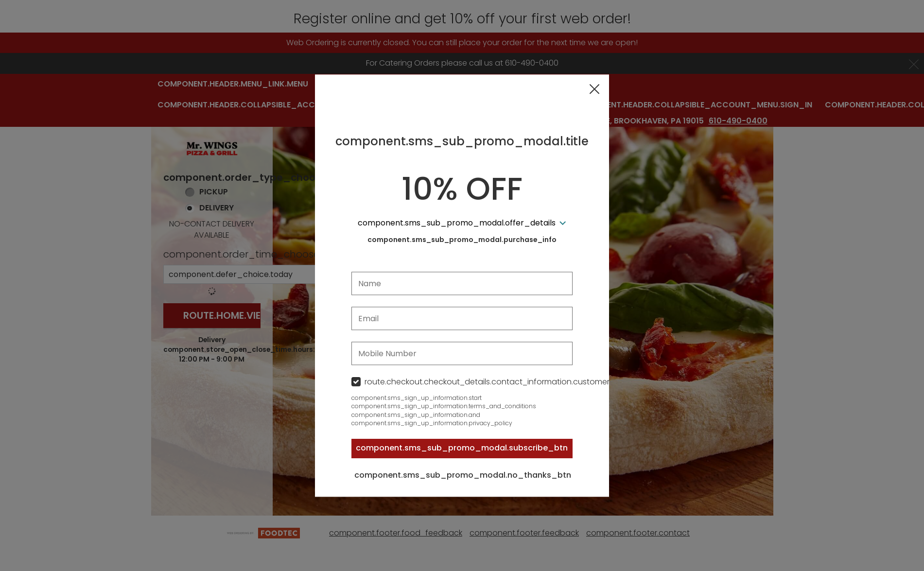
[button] (594, 89)
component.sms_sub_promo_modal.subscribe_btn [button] (462, 448)
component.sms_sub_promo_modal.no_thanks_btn (463, 476)
